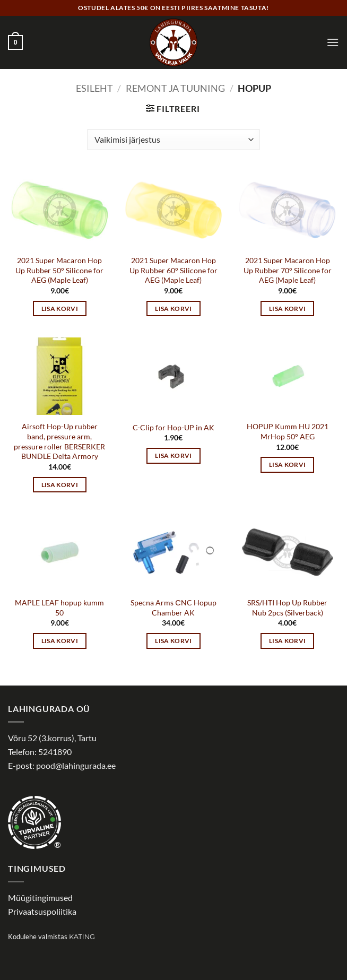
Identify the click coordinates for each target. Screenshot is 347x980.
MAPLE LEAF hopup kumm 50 (59, 608)
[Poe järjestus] (173, 140)
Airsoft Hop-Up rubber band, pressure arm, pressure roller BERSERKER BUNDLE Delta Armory (59, 441)
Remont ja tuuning (175, 88)
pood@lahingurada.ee (76, 765)
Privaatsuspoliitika (42, 911)
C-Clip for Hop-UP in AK (173, 427)
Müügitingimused (40, 897)
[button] (15, 42)
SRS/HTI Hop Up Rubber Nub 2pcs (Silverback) (287, 608)
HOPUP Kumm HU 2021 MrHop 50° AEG (288, 431)
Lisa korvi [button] (60, 309)
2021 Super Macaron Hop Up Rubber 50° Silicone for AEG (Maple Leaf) (59, 270)
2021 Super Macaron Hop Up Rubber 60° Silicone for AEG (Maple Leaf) (173, 270)
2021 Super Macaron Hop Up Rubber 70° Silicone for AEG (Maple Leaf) (288, 270)
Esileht (94, 88)
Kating (82, 937)
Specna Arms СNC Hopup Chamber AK (173, 608)
